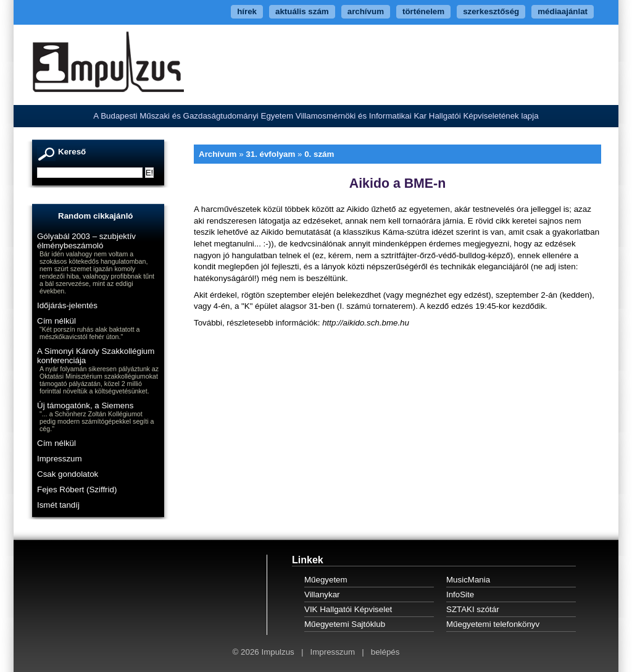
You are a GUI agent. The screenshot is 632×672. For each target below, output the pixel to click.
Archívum (218, 154)
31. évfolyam (270, 154)
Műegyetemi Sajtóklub (345, 624)
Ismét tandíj (58, 505)
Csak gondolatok (68, 474)
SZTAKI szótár (473, 609)
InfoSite (460, 594)
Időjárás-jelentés (67, 305)
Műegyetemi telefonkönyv (493, 624)
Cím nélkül (56, 321)
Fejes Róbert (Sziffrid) (77, 489)
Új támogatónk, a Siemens (85, 405)
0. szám (319, 154)
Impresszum (60, 459)
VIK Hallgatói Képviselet (348, 609)
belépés (385, 652)
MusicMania (468, 580)
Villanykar (322, 594)
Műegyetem (326, 580)
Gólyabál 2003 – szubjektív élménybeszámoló (86, 241)
